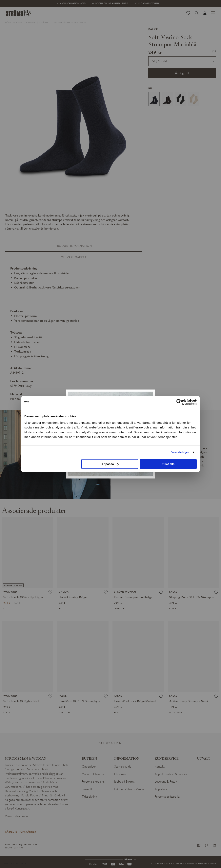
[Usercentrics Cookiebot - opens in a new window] (179, 402)
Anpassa (110, 464)
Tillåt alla (168, 464)
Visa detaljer (180, 452)
